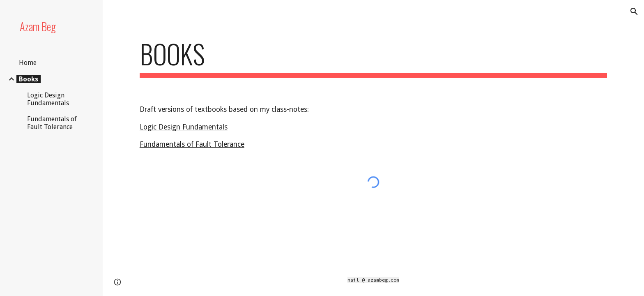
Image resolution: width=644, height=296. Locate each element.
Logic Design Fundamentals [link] (48, 99)
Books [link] (29, 79)
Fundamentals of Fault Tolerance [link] (52, 123)
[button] (634, 12)
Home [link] (28, 63)
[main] (373, 58)
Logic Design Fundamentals (184, 127)
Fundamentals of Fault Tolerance (192, 144)
